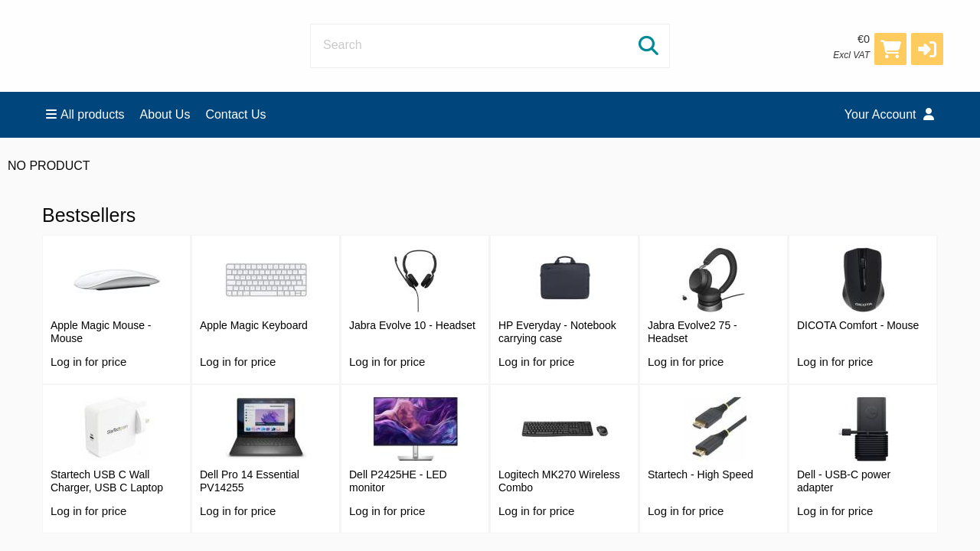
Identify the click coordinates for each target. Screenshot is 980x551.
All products (85, 114)
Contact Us (235, 114)
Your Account (889, 114)
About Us (165, 114)
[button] (927, 49)
